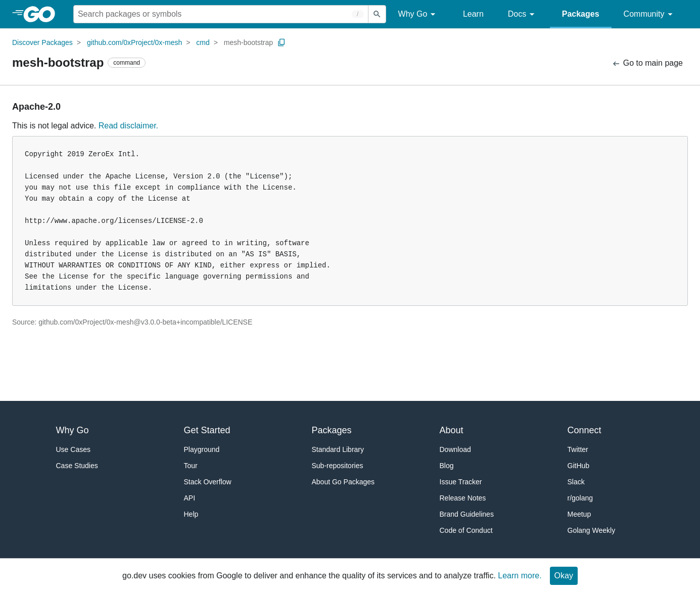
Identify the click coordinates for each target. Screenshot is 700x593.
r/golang (580, 498)
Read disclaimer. (128, 126)
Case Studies (77, 466)
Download (455, 449)
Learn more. (520, 576)
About (452, 430)
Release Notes (463, 498)
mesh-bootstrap (248, 42)
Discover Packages (42, 42)
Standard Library (338, 449)
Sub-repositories (338, 466)
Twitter (578, 449)
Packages (581, 14)
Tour (191, 466)
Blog (447, 466)
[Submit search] (377, 14)
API (190, 498)
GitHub (579, 466)
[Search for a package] (221, 14)
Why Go (418, 14)
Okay (564, 576)
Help (191, 514)
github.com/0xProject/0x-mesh (134, 42)
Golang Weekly (592, 530)
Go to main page (647, 63)
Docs (523, 14)
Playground (202, 449)
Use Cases (73, 449)
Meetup (579, 514)
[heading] (43, 14)
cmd (203, 42)
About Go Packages (343, 482)
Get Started (207, 430)
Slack (576, 482)
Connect (585, 430)
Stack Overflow (208, 482)
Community (650, 14)
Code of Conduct (466, 530)
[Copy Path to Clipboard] (282, 42)
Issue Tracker (461, 482)
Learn (473, 14)
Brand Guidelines (467, 514)
